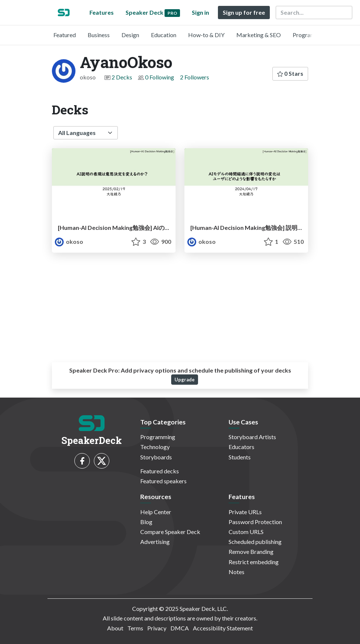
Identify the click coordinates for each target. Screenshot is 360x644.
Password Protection (255, 522)
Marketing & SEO (259, 35)
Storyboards (156, 457)
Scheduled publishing (255, 542)
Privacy (157, 628)
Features (102, 12)
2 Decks (122, 77)
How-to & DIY (206, 35)
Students (240, 457)
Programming (310, 35)
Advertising (155, 542)
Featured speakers (163, 481)
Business (99, 35)
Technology (155, 447)
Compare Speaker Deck (170, 532)
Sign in (200, 12)
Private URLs (245, 512)
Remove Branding (251, 552)
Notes (237, 572)
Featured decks (160, 471)
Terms (135, 628)
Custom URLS (246, 532)
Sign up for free (244, 12)
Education (164, 35)
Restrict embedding (254, 562)
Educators (241, 447)
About (115, 628)
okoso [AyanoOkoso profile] (69, 241)
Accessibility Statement (223, 628)
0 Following (160, 77)
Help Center (156, 512)
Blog (146, 522)
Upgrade (185, 380)
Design (130, 35)
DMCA (180, 628)
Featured (65, 35)
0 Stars (290, 73)
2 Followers (195, 77)
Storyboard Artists (252, 437)
